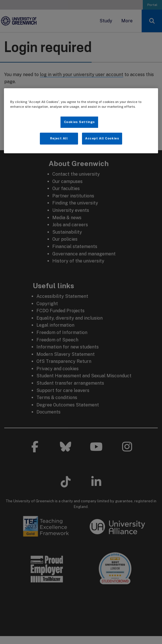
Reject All (59, 138)
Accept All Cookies (102, 138)
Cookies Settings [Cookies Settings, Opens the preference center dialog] (79, 122)
